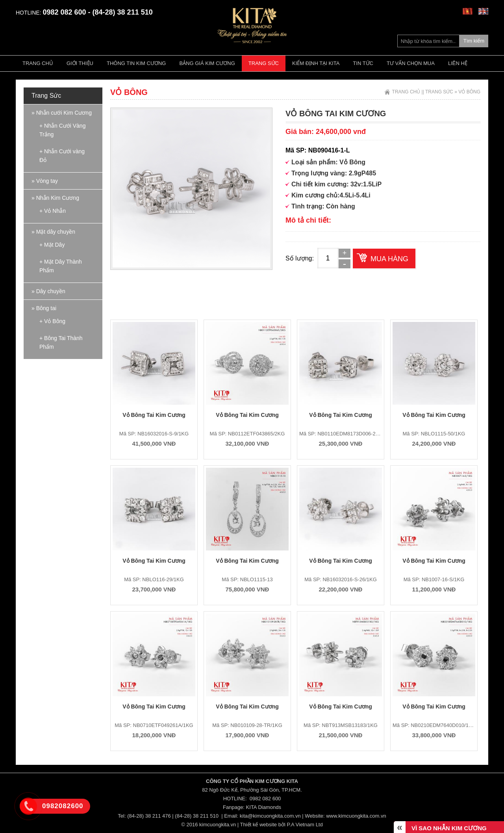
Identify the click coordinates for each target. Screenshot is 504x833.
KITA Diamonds (264, 807)
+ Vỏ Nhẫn (53, 211)
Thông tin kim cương (136, 63)
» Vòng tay (45, 181)
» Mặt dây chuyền (53, 232)
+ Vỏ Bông (52, 321)
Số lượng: (300, 258)
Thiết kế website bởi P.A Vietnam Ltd (282, 825)
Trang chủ (38, 63)
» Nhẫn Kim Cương (55, 198)
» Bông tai (44, 308)
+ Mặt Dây (52, 245)
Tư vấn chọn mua (411, 63)
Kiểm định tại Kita (316, 63)
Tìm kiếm (474, 41)
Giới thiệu (80, 63)
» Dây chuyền (48, 291)
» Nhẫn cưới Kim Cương (62, 113)
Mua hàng (389, 259)
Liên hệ (458, 63)
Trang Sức (264, 63)
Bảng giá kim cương (207, 63)
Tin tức (363, 63)
